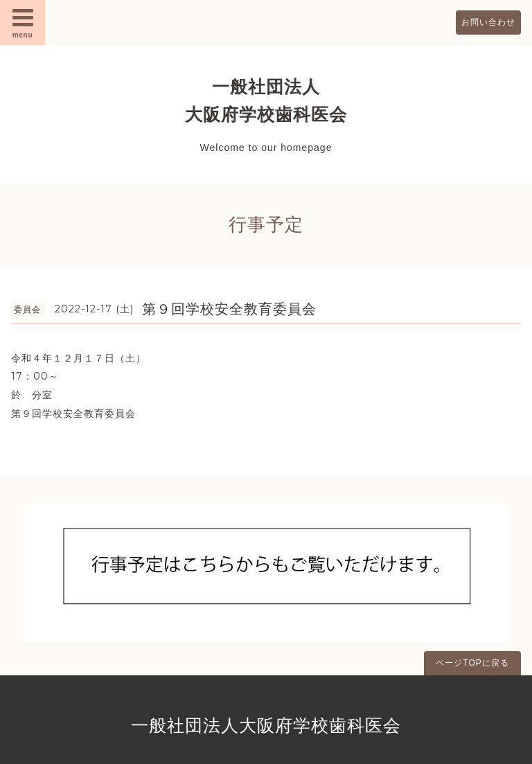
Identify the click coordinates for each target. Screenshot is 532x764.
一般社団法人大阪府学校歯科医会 (266, 725)
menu (23, 22)
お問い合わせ (488, 22)
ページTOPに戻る (472, 663)
